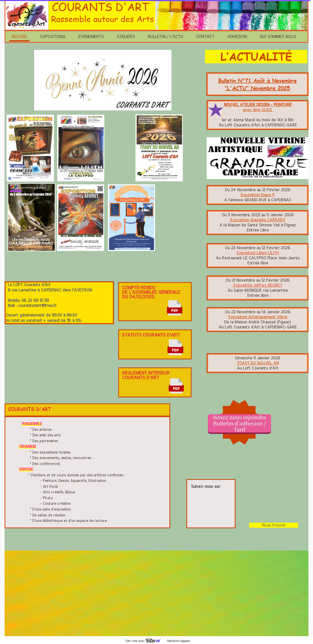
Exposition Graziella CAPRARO (258, 220)
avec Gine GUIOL (258, 110)
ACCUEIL (19, 37)
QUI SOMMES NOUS (278, 37)
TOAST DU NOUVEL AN (258, 363)
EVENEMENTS (91, 37)
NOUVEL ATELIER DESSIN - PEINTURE (258, 105)
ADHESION (237, 37)
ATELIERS (126, 37)
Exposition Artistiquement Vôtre (258, 317)
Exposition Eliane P (258, 195)
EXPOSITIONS (53, 37)
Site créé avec (145, 641)
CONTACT (205, 37)
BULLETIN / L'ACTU (165, 37)
